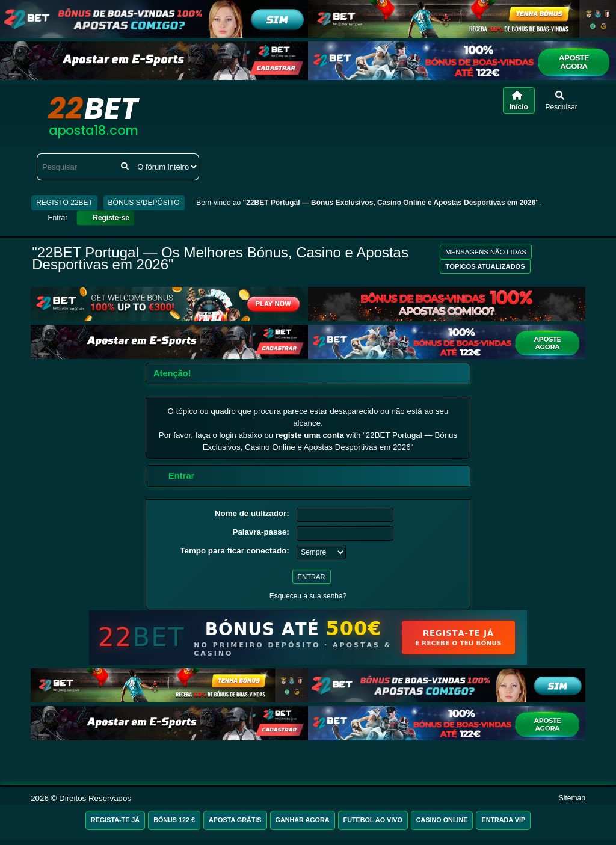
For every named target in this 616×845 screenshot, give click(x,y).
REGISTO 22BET (64, 203)
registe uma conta (310, 435)
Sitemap (572, 798)
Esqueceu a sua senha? (308, 596)
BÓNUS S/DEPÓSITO (144, 203)
